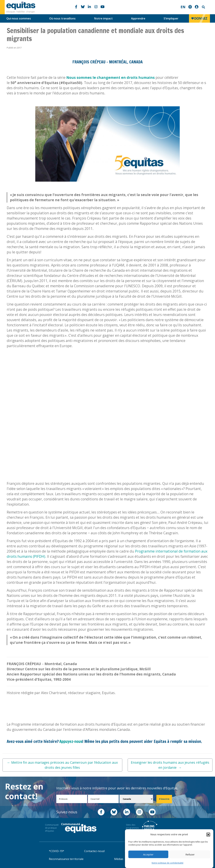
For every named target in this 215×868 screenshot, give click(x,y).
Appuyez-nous (71, 741)
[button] (208, 834)
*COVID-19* (57, 851)
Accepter (148, 854)
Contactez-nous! (94, 851)
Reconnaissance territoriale (66, 859)
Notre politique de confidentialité (168, 863)
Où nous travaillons (62, 18)
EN (183, 7)
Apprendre (138, 18)
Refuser (190, 854)
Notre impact (103, 18)
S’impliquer (171, 18)
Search (203, 7)
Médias (119, 859)
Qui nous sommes (19, 18)
